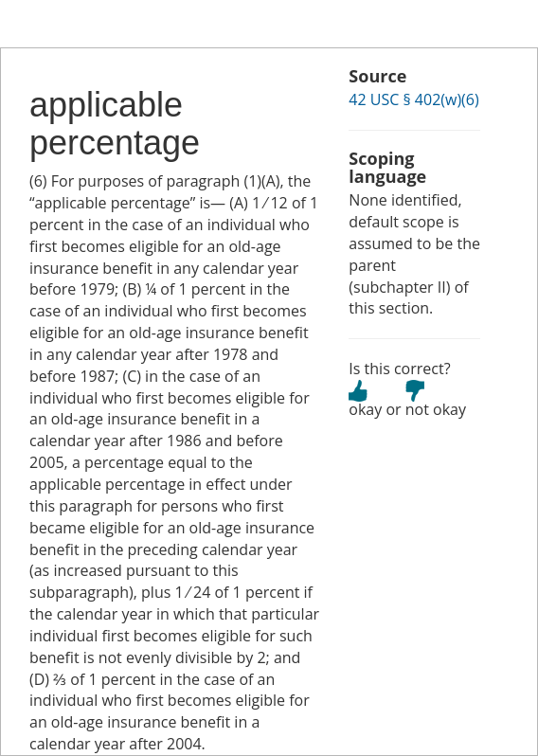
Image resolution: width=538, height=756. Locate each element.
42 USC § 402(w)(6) (413, 99)
